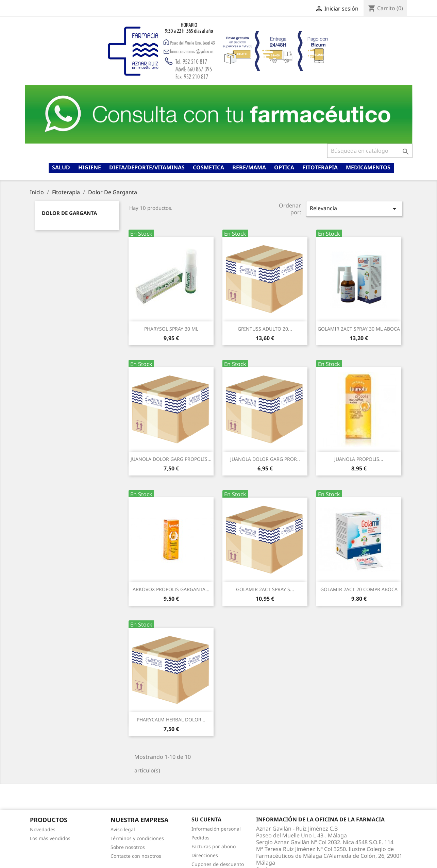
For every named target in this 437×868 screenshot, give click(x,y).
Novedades (43, 829)
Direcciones (205, 855)
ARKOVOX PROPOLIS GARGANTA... (171, 589)
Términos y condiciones (137, 838)
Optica (284, 167)
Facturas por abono (214, 846)
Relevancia (354, 209)
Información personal (216, 829)
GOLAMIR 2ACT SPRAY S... (265, 589)
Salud (61, 167)
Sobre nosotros (128, 847)
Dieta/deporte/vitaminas (147, 167)
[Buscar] (370, 151)
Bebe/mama (249, 167)
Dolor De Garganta (69, 213)
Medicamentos (368, 167)
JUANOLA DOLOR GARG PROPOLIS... (171, 459)
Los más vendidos (50, 838)
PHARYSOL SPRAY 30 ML (171, 329)
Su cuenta (206, 819)
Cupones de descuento (218, 864)
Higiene (90, 167)
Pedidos (200, 838)
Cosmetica (208, 167)
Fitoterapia (320, 167)
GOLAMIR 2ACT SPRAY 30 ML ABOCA (359, 329)
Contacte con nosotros (136, 856)
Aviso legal (123, 829)
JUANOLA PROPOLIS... (359, 459)
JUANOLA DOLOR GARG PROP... (265, 459)
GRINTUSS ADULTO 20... (265, 329)
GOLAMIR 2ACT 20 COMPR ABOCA (359, 589)
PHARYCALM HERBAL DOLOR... (171, 720)
